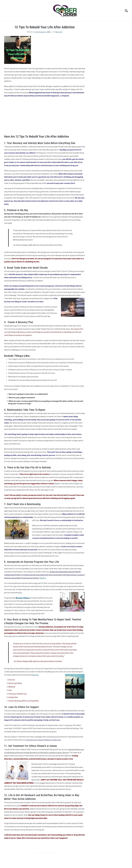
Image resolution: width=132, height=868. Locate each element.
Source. (43, 578)
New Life (59, 32)
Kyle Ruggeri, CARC (43, 32)
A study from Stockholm (59, 572)
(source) (35, 675)
